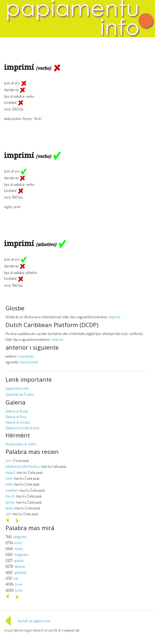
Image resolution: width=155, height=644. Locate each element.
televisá (20, 566)
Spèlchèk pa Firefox (20, 394)
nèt (16, 578)
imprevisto (26, 356)
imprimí (115, 317)
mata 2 (10, 472)
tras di (10, 496)
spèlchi (19, 561)
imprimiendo (29, 362)
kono (19, 584)
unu (8, 460)
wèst (9, 478)
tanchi (10, 502)
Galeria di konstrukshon (23, 428)
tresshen (12, 490)
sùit (8, 514)
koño (18, 543)
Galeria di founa (17, 411)
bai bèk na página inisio (27, 621)
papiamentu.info (17, 388)
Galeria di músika (18, 422)
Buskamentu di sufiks (21, 444)
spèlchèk (20, 572)
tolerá (19, 549)
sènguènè (20, 537)
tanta (9, 508)
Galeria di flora (16, 417)
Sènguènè (21, 554)
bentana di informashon (23, 466)
